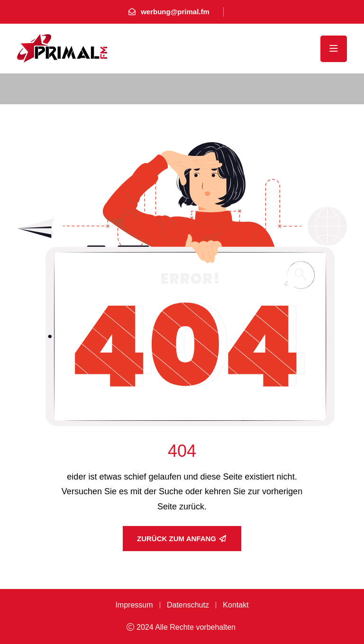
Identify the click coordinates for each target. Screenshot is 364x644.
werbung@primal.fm (175, 12)
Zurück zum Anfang (182, 539)
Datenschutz (188, 605)
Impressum (134, 605)
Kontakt (236, 605)
